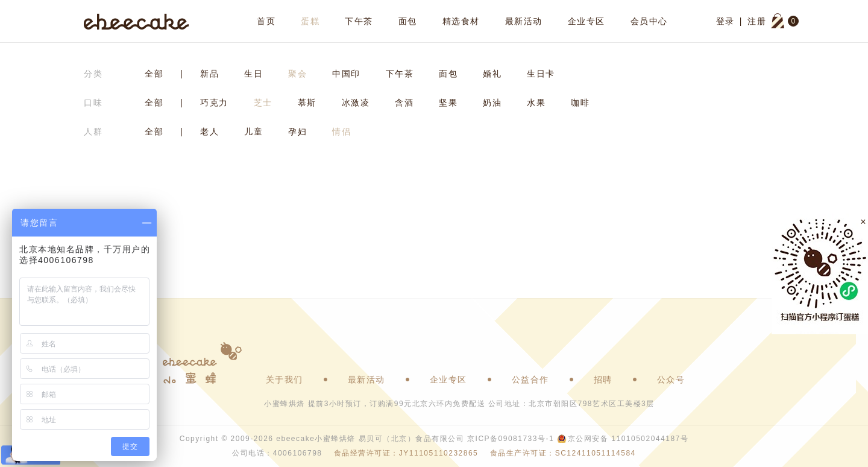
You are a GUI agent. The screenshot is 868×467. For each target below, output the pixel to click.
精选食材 (461, 21)
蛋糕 (310, 21)
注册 (757, 21)
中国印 (346, 74)
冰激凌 (356, 103)
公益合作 (530, 380)
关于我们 (285, 380)
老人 (209, 132)
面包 (408, 21)
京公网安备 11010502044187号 (628, 439)
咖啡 (580, 103)
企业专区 (587, 21)
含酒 (404, 103)
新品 (209, 74)
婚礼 (492, 74)
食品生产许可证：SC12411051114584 (563, 453)
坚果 (448, 103)
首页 (266, 21)
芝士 (263, 103)
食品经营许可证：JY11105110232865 (406, 453)
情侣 (341, 132)
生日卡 (541, 74)
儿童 (253, 132)
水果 (536, 103)
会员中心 (649, 21)
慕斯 (307, 103)
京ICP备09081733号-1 (511, 439)
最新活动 (524, 21)
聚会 (297, 74)
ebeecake (137, 21)
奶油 (492, 103)
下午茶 (359, 21)
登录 (725, 21)
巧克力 (214, 103)
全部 (154, 74)
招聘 (603, 380)
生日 (253, 74)
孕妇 (297, 132)
